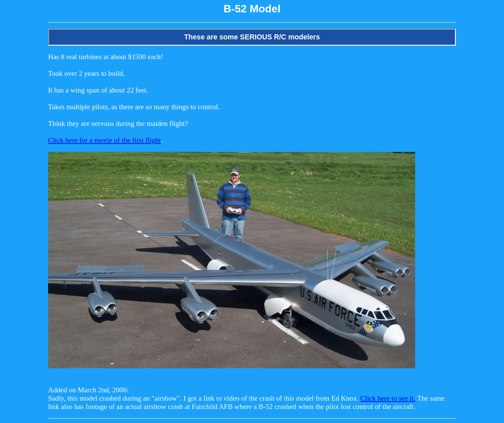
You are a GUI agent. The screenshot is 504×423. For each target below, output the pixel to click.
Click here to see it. (388, 398)
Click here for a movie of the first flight (105, 140)
